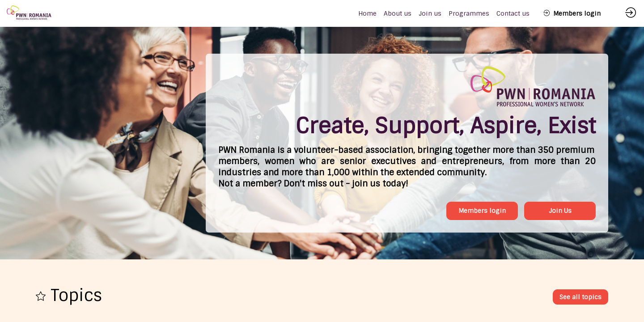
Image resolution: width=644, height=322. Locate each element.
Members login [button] (482, 211)
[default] (367, 13)
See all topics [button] (580, 297)
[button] (572, 13)
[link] (398, 13)
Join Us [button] (560, 211)
